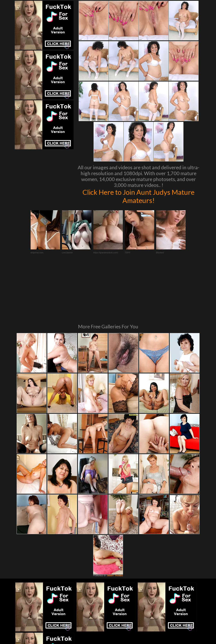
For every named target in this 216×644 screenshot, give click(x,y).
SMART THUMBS (115, 522)
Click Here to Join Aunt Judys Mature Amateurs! (138, 196)
